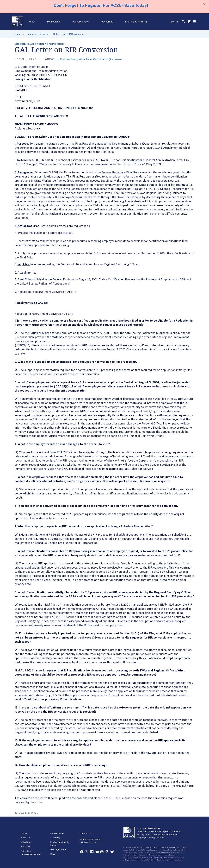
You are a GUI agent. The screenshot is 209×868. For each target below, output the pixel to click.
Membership (54, 22)
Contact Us (85, 834)
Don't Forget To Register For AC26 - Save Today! (101, 5)
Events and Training (136, 22)
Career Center (57, 833)
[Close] (204, 4)
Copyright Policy (146, 838)
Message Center (59, 849)
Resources (107, 22)
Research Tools (81, 22)
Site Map (160, 838)
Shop (53, 854)
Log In (174, 22)
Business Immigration (72, 59)
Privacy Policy (144, 835)
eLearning (55, 838)
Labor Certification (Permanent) (105, 59)
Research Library (36, 34)
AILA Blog (26, 842)
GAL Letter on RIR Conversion (67, 34)
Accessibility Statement (166, 835)
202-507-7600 (94, 839)
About (32, 22)
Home (18, 34)
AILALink (26, 847)
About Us (26, 838)
